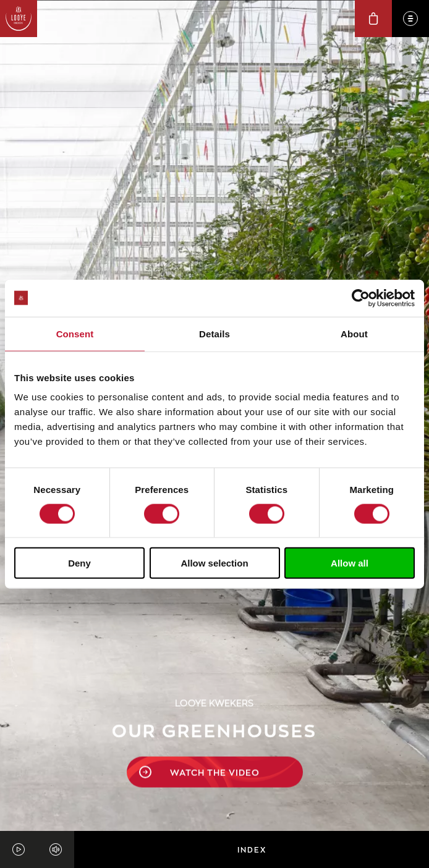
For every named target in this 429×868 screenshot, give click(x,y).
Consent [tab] (75, 333)
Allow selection (214, 563)
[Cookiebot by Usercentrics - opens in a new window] (361, 298)
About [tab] (354, 333)
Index (252, 849)
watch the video (199, 712)
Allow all (350, 563)
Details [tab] (214, 333)
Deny (79, 563)
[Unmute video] (56, 849)
